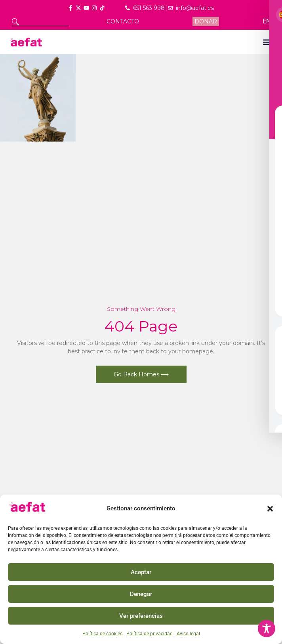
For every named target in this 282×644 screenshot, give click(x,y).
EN (267, 21)
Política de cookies (102, 634)
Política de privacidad (150, 634)
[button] (270, 509)
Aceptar (141, 572)
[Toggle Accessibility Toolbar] (267, 629)
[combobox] (40, 22)
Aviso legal (188, 634)
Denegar (141, 594)
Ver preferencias (141, 616)
